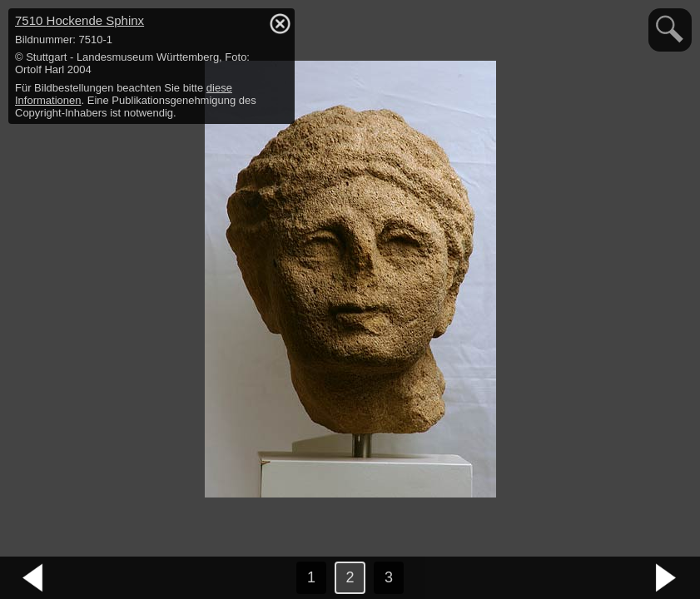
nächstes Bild (667, 578)
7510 (79, 20)
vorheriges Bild (33, 578)
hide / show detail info (280, 23)
